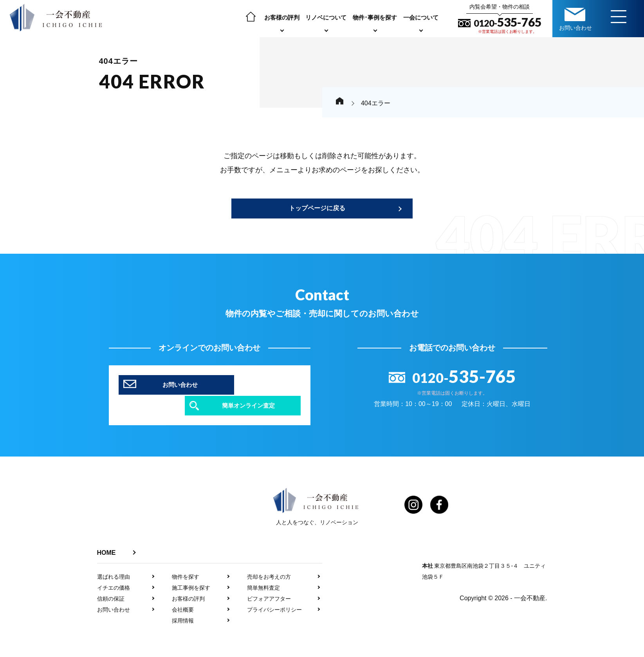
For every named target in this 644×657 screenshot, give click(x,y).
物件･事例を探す (377, 17)
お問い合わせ (114, 595)
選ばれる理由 (114, 562)
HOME (106, 538)
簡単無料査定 (263, 573)
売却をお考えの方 (269, 562)
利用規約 (388, 652)
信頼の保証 (111, 584)
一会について (423, 17)
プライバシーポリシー (274, 595)
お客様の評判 (284, 17)
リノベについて (328, 17)
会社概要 (183, 595)
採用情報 (183, 606)
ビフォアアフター (269, 584)
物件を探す (186, 562)
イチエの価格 (114, 573)
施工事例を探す (191, 573)
